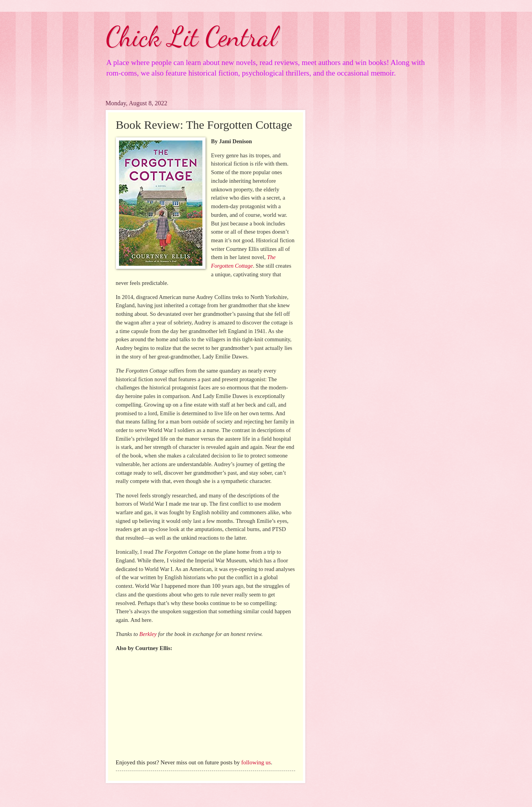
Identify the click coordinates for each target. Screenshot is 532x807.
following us (256, 762)
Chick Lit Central (191, 37)
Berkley (148, 634)
